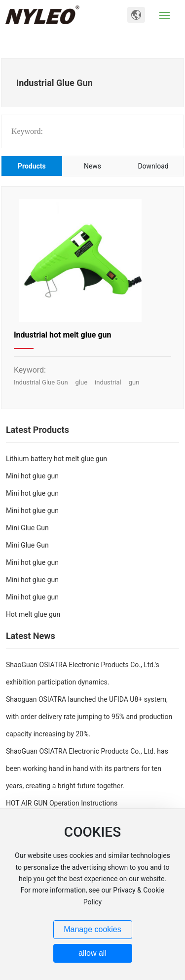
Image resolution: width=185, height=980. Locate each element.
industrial (108, 382)
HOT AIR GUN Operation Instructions (62, 803)
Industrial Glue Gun (41, 382)
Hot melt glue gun (33, 614)
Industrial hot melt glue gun (63, 335)
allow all (92, 953)
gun (134, 382)
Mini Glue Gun (27, 528)
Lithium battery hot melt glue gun (56, 459)
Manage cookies (92, 929)
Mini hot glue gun (32, 476)
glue (82, 382)
